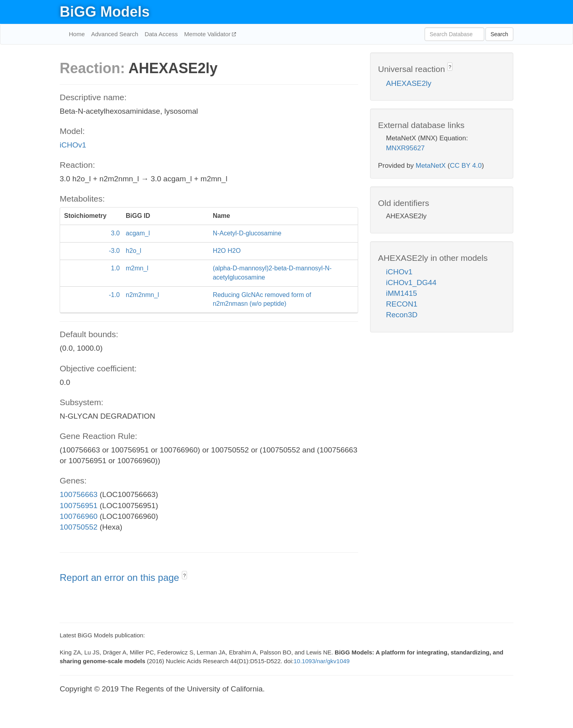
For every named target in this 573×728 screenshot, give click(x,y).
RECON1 (402, 304)
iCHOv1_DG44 (411, 282)
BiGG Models (105, 12)
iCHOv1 (73, 145)
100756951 (79, 506)
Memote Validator (208, 34)
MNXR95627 (405, 148)
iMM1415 (401, 293)
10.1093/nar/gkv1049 (322, 661)
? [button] (184, 576)
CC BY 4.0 (466, 166)
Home (77, 34)
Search (499, 34)
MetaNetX (431, 166)
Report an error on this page (121, 578)
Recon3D (402, 315)
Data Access (161, 34)
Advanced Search (115, 34)
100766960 (79, 516)
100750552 (79, 527)
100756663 (79, 494)
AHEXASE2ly (409, 83)
